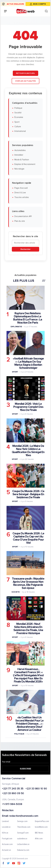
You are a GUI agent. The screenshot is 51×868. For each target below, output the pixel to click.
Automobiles (20, 150)
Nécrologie (19, 169)
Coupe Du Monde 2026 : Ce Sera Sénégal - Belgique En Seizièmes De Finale (28, 494)
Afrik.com (39, 839)
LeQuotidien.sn (23, 845)
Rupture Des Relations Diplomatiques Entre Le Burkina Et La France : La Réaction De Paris (28, 318)
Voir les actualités (26, 81)
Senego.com (22, 821)
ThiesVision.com (24, 827)
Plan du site (20, 221)
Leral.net (6, 821)
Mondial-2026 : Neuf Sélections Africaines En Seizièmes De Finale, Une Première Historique (28, 629)
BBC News (39, 833)
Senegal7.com (23, 833)
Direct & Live (20, 193)
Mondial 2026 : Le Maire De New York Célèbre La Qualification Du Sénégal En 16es (28, 451)
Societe (16, 592)
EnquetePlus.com (42, 821)
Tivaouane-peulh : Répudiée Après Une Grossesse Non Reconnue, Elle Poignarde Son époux (28, 583)
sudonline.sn (22, 839)
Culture (18, 127)
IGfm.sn (5, 833)
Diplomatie (16, 327)
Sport (17, 122)
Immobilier (19, 155)
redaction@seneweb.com (24, 816)
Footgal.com (7, 839)
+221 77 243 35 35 (13, 789)
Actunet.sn (6, 850)
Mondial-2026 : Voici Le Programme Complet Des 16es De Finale (28, 407)
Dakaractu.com (23, 850)
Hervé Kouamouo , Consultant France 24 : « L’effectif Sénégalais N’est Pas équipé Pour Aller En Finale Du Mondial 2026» (28, 675)
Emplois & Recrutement (25, 164)
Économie (19, 117)
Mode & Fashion (22, 160)
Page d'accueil (21, 188)
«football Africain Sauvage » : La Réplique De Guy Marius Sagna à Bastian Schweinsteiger (28, 363)
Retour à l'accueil (25, 73)
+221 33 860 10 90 (36, 789)
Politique (18, 108)
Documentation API (23, 216)
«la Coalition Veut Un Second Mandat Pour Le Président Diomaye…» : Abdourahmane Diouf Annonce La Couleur (29, 724)
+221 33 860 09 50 (13, 794)
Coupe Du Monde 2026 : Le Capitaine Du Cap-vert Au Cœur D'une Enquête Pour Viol (28, 538)
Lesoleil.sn (6, 827)
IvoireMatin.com (41, 827)
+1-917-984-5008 (12, 804)
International (20, 131)
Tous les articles (22, 197)
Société (18, 113)
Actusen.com (7, 845)
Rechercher (26, 249)
